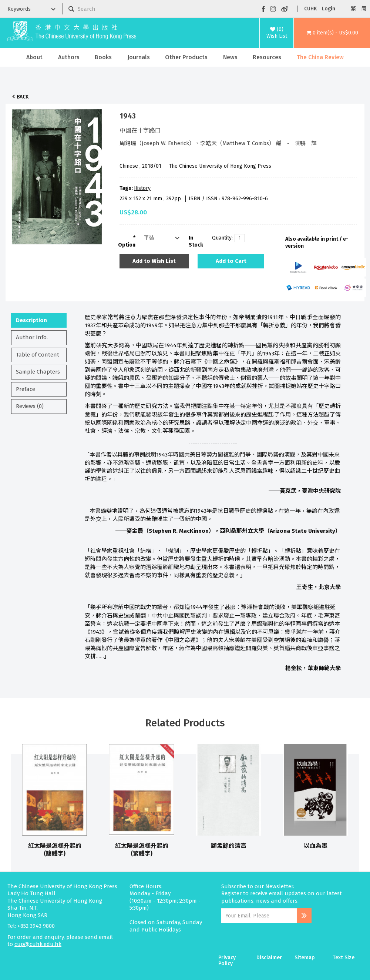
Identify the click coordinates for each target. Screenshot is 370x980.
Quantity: (221, 238)
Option (127, 245)
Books (103, 57)
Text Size (344, 958)
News (230, 57)
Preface (26, 389)
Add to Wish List (154, 261)
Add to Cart (231, 261)
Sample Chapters (38, 372)
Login (329, 9)
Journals (139, 57)
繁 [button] (353, 9)
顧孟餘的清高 (229, 846)
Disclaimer (269, 958)
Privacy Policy (227, 961)
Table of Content (38, 355)
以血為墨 (316, 846)
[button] (332, 33)
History (142, 188)
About (34, 57)
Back (23, 97)
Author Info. (32, 337)
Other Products (186, 57)
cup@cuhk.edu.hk (38, 944)
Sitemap (305, 958)
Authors (69, 57)
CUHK (310, 9)
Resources (267, 57)
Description (31, 320)
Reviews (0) (30, 406)
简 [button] (364, 9)
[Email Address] (259, 916)
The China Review (320, 57)
